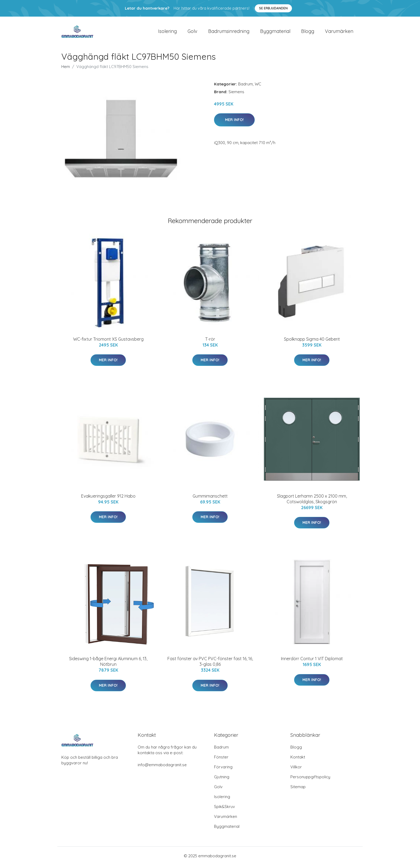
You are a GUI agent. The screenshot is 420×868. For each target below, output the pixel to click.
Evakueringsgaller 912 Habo (108, 499)
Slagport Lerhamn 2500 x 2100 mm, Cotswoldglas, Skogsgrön (312, 501)
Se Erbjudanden (273, 8)
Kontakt (298, 760)
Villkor (296, 770)
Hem (66, 69)
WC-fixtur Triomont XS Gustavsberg (108, 342)
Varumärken (339, 33)
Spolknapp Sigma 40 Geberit (312, 342)
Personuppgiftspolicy (310, 780)
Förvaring (223, 770)
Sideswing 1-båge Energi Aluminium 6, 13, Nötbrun (108, 664)
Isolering (167, 33)
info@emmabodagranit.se (162, 768)
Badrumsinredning (229, 33)
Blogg (308, 33)
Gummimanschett (210, 499)
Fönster (221, 760)
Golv (192, 33)
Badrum (245, 87)
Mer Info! (234, 122)
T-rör (210, 342)
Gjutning (222, 780)
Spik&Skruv (224, 809)
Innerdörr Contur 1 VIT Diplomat (312, 662)
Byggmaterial (275, 33)
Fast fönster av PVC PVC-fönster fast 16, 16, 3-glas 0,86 (210, 664)
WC (258, 87)
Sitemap (298, 790)
